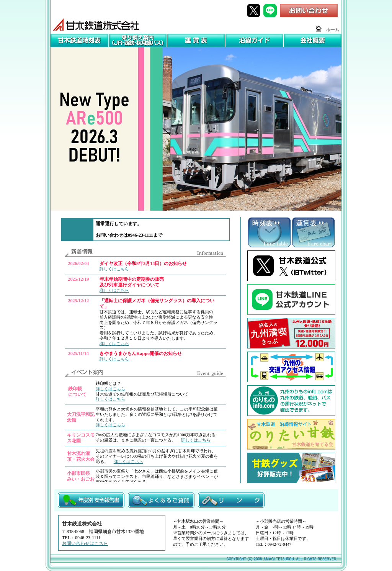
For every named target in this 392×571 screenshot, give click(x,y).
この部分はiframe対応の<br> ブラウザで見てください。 (145, 230)
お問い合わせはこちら (85, 543)
